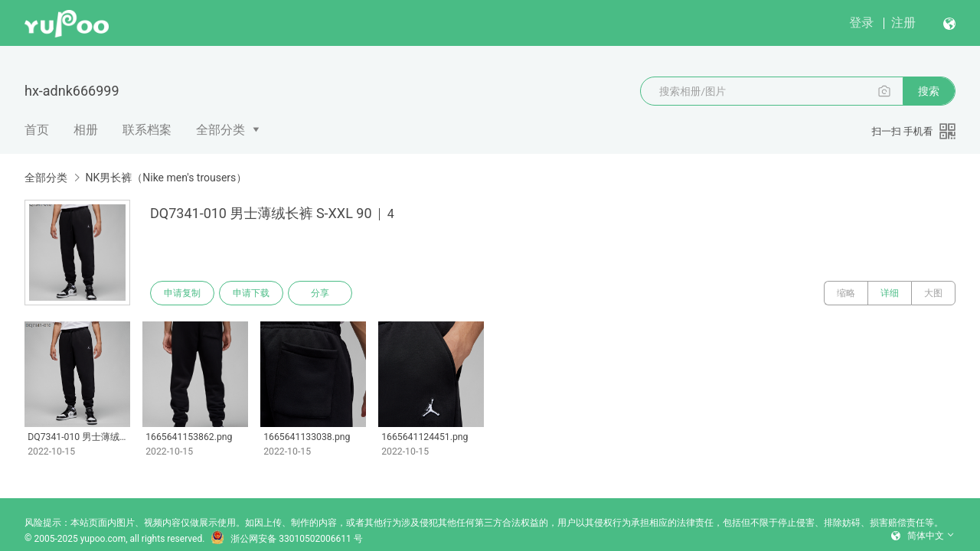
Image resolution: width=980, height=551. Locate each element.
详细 (890, 293)
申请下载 (251, 293)
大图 (933, 293)
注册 (903, 23)
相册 (86, 130)
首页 (37, 130)
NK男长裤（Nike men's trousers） (166, 178)
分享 (320, 293)
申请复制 (182, 293)
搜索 (929, 91)
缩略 (846, 293)
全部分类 (220, 130)
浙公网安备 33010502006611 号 (286, 539)
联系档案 (147, 130)
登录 (861, 23)
